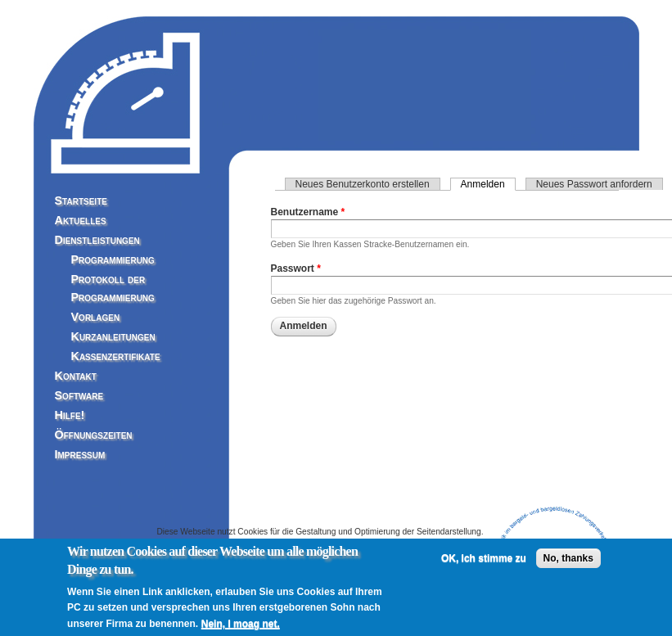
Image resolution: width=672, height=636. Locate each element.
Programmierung (113, 259)
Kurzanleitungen (113, 336)
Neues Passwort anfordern (594, 184)
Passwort (296, 268)
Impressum (80, 454)
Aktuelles (81, 220)
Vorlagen (96, 317)
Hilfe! (70, 415)
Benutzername (308, 212)
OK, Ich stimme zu (484, 563)
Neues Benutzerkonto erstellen (363, 184)
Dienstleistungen (97, 240)
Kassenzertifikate (116, 356)
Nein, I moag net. (241, 629)
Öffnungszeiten (94, 435)
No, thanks (568, 563)
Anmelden (488, 184)
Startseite (81, 201)
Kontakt (76, 376)
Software (79, 395)
